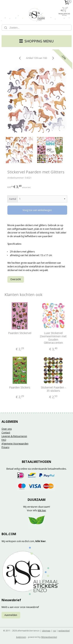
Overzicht (16, 279)
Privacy (5, 447)
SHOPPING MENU (36, 41)
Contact (6, 433)
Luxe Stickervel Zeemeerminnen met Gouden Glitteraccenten (53, 338)
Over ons (7, 429)
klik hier (42, 510)
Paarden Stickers (20, 388)
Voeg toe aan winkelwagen (37, 210)
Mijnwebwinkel (49, 637)
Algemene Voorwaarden (15, 444)
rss (54, 631)
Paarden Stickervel (20, 333)
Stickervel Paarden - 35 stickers (53, 389)
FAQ (4, 440)
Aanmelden (11, 615)
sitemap (46, 631)
